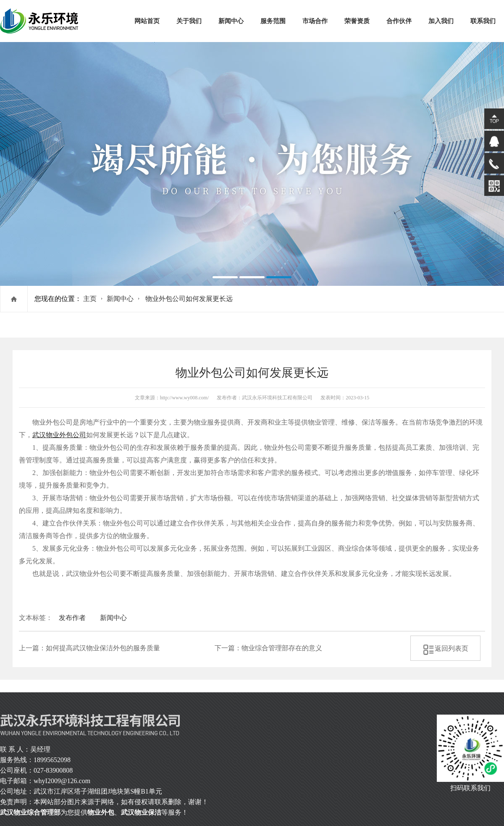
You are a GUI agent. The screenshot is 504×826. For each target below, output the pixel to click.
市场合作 (315, 21)
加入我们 (441, 21)
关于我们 (189, 21)
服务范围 (273, 21)
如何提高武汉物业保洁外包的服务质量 (103, 648)
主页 (90, 299)
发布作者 (72, 618)
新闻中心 (231, 21)
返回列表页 (446, 648)
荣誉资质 (357, 21)
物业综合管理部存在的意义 (282, 648)
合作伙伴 (399, 21)
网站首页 (147, 21)
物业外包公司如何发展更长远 (189, 299)
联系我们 (483, 21)
